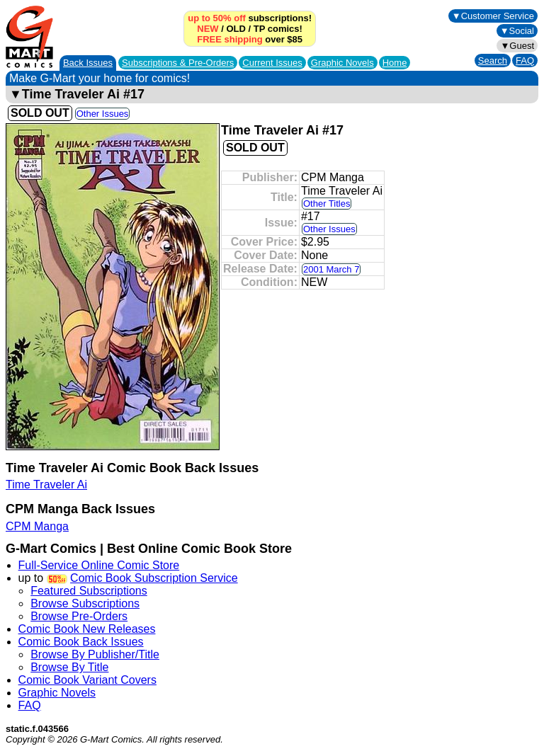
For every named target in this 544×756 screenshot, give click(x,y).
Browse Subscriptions (85, 603)
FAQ (525, 61)
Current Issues (272, 63)
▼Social (517, 31)
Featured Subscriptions (89, 591)
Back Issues (88, 63)
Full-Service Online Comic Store (99, 565)
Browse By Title (69, 667)
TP (259, 29)
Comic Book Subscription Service (154, 578)
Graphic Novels (342, 63)
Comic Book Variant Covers (87, 680)
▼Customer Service (493, 16)
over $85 (250, 39)
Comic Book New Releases (87, 629)
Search (493, 61)
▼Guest (517, 46)
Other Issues (103, 114)
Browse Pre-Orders (79, 616)
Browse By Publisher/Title (95, 654)
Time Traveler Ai (46, 485)
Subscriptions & (178, 63)
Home (395, 63)
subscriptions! (250, 18)
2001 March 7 (331, 269)
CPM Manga (37, 526)
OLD (236, 29)
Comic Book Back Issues (81, 642)
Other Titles (327, 204)
